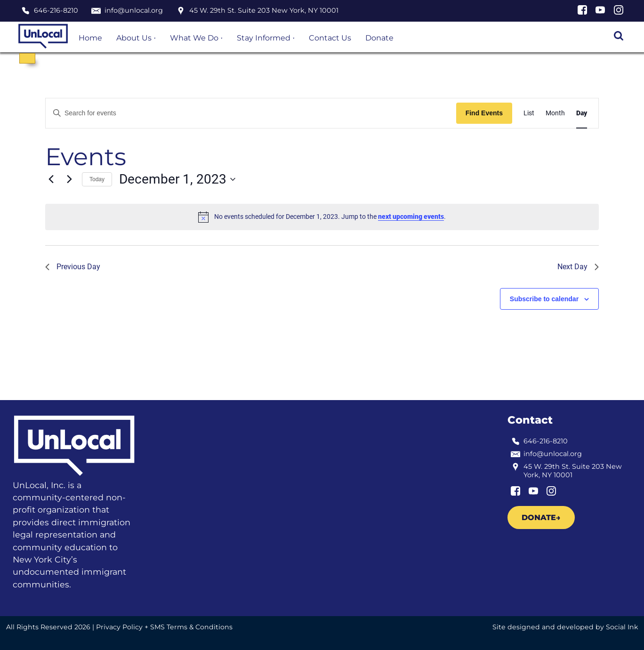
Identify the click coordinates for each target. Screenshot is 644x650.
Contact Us (330, 38)
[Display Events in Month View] (555, 113)
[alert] (322, 217)
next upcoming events (411, 217)
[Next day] (69, 179)
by (565, 627)
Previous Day (73, 267)
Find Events (484, 113)
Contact (530, 420)
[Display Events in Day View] (582, 113)
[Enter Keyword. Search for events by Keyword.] (251, 113)
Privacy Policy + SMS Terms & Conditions (164, 627)
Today (97, 179)
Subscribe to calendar (544, 299)
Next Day (578, 267)
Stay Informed (264, 38)
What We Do (194, 38)
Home (90, 38)
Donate (379, 38)
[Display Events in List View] (529, 113)
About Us (134, 38)
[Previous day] (51, 179)
